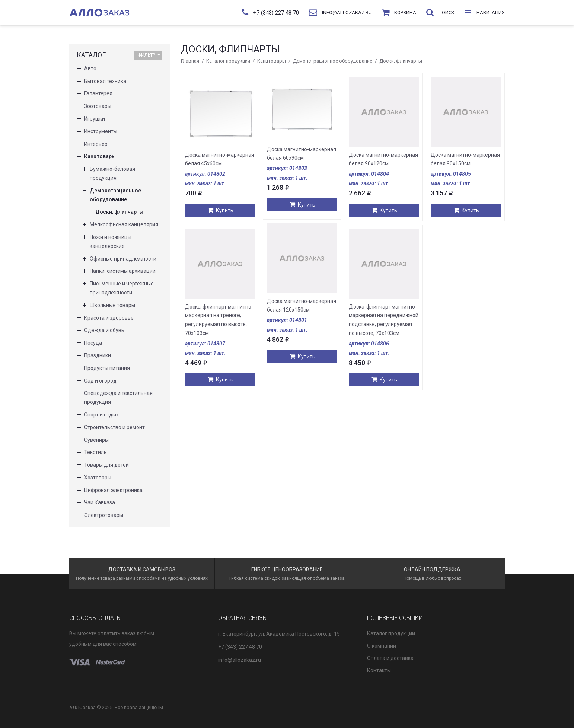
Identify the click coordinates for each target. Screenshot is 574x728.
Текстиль (95, 452)
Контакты (379, 670)
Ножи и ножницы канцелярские (111, 242)
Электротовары (104, 515)
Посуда (93, 343)
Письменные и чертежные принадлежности (122, 288)
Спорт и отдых (101, 415)
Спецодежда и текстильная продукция (118, 397)
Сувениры (96, 440)
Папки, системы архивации (123, 271)
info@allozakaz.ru (240, 660)
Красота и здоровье (109, 318)
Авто (90, 68)
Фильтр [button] (149, 55)
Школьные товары (112, 305)
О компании (382, 646)
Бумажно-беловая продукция (112, 173)
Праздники (98, 355)
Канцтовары (272, 61)
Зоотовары (98, 106)
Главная (190, 61)
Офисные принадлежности (123, 259)
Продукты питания (107, 368)
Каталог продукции (228, 61)
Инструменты (101, 131)
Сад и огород (100, 381)
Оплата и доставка (390, 658)
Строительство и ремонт (114, 427)
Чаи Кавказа (100, 502)
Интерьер (96, 144)
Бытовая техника (105, 81)
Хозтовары (98, 478)
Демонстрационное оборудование (333, 61)
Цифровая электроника (113, 490)
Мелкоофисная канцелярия (124, 224)
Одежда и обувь (104, 330)
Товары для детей (106, 465)
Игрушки (95, 119)
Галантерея (98, 93)
